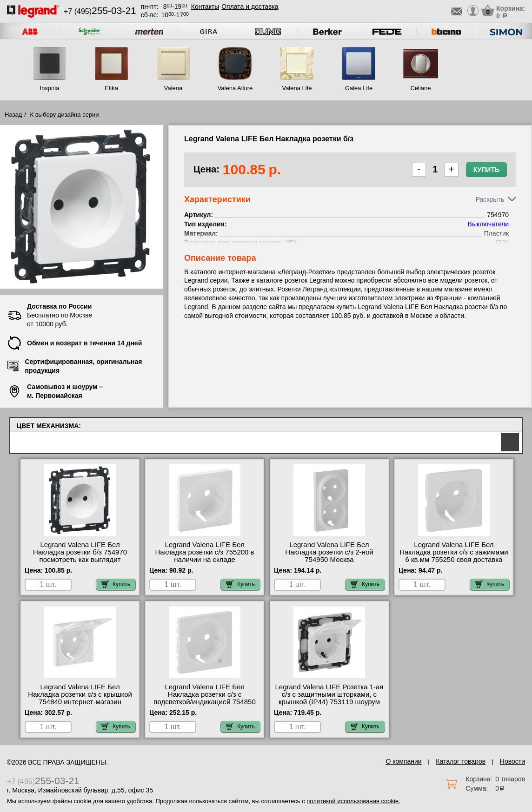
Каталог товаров (461, 761)
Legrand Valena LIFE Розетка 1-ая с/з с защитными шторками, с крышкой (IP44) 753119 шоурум (329, 694)
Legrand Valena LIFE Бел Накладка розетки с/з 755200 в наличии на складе (204, 552)
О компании (403, 761)
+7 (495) (100, 11)
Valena (173, 88)
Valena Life (297, 88)
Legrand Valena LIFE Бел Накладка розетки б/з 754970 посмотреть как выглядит (80, 552)
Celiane (420, 88)
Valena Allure (235, 88)
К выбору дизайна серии (65, 115)
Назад (13, 115)
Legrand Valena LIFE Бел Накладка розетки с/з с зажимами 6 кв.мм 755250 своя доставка (454, 552)
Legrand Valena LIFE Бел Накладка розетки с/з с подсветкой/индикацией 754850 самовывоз (204, 698)
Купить (486, 170)
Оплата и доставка (250, 7)
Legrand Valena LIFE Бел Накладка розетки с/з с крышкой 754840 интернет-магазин (80, 694)
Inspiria (50, 88)
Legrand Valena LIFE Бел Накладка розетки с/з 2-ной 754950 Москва (329, 552)
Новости (512, 761)
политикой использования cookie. (353, 801)
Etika (111, 88)
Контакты (205, 7)
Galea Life (359, 88)
